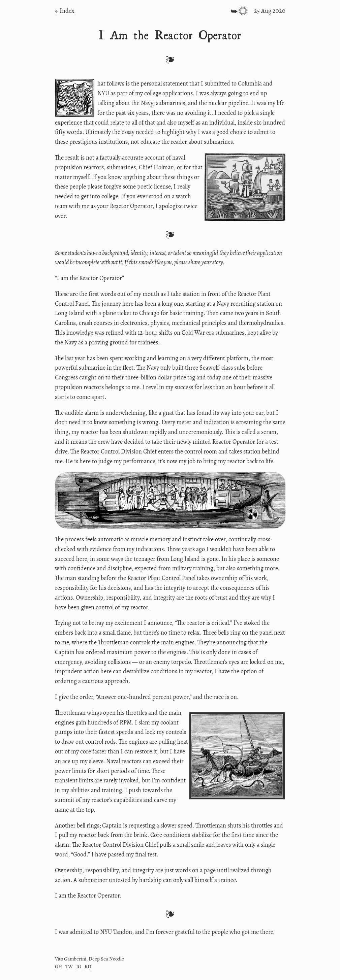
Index (67, 11)
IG (79, 967)
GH (58, 967)
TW (69, 967)
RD (88, 967)
